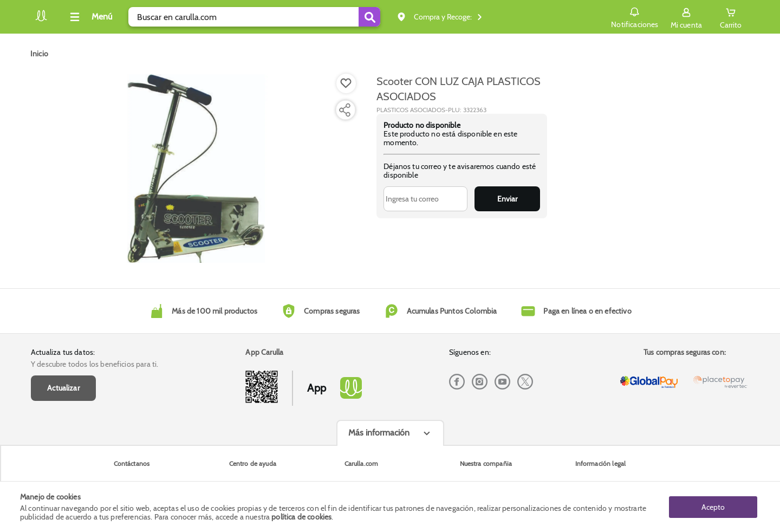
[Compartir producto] (344, 110)
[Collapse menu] (89, 17)
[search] (254, 17)
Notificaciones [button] (635, 16)
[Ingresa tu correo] (425, 199)
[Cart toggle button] (731, 17)
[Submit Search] (369, 17)
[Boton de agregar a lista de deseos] (346, 83)
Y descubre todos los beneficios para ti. (95, 364)
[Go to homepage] (39, 54)
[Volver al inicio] (41, 20)
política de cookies (301, 517)
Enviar (507, 199)
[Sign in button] (686, 17)
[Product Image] (196, 168)
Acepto (713, 507)
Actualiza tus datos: (63, 352)
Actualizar (63, 388)
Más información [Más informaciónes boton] (379, 433)
